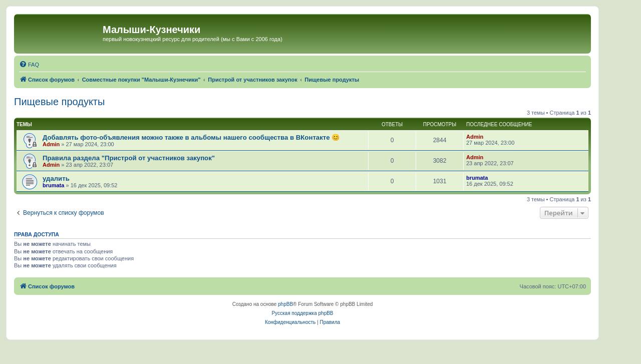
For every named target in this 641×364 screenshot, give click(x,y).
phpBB (285, 304)
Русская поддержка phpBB (302, 313)
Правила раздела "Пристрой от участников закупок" (129, 158)
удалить (56, 178)
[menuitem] (29, 65)
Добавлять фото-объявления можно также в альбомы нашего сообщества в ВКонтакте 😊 (191, 137)
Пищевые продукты (59, 102)
